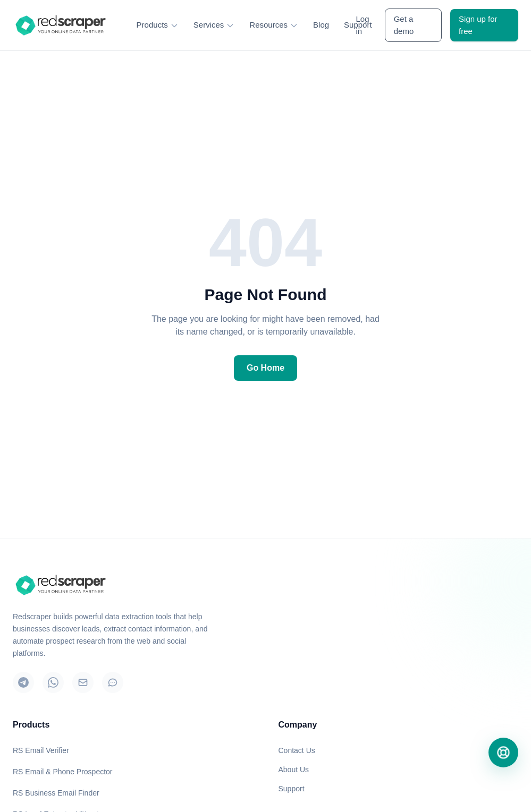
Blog (321, 25)
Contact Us (297, 750)
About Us (294, 770)
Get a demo (404, 25)
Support (292, 789)
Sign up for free (478, 25)
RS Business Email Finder (56, 793)
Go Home (265, 368)
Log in (362, 25)
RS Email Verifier (41, 750)
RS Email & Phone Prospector (63, 772)
